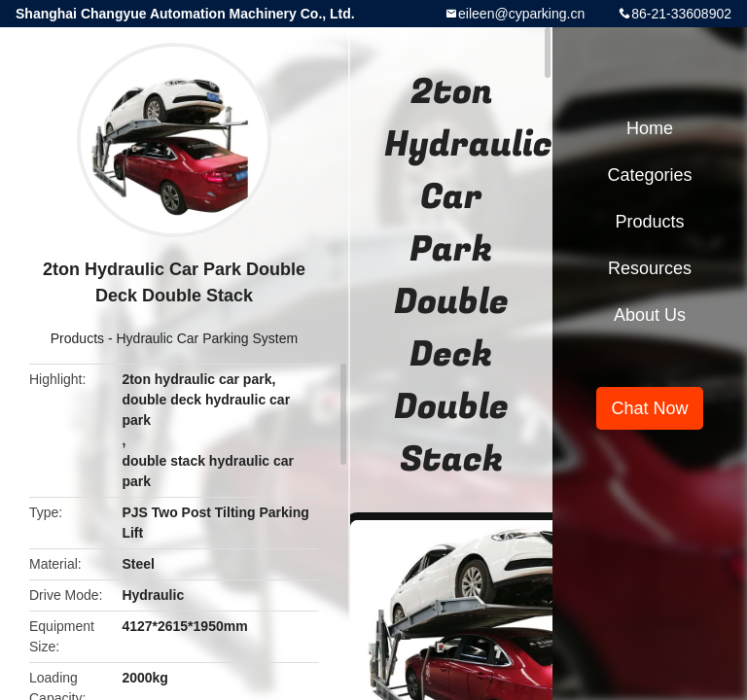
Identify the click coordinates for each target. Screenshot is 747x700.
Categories (649, 175)
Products (77, 338)
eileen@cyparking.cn (521, 14)
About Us (650, 315)
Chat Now (649, 408)
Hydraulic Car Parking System (207, 338)
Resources (650, 268)
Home (650, 128)
